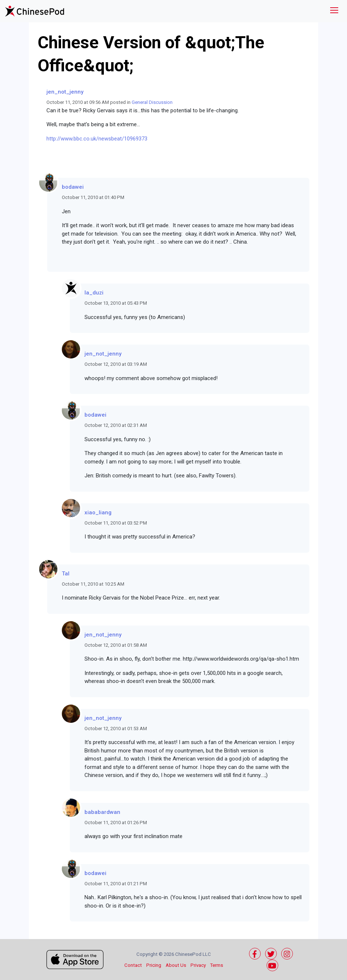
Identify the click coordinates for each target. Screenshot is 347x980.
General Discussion (152, 102)
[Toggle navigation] (334, 11)
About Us (176, 965)
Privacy (198, 965)
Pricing (154, 965)
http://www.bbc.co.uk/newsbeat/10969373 (97, 139)
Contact (133, 965)
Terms (217, 965)
